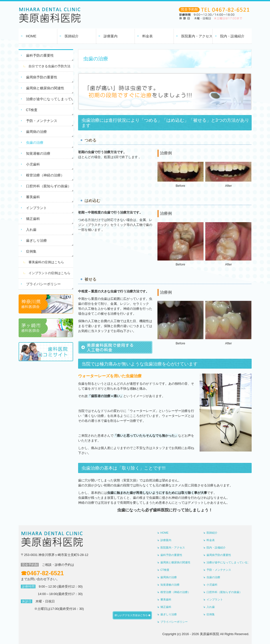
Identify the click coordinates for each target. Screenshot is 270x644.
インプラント (36, 208)
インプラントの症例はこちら (49, 273)
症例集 (31, 251)
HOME (31, 36)
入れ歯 (31, 230)
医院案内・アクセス (197, 36)
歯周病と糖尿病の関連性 (45, 88)
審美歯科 (33, 197)
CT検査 (32, 110)
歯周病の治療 (36, 132)
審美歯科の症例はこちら (46, 262)
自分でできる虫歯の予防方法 (49, 66)
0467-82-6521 (45, 573)
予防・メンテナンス (42, 121)
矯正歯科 (33, 219)
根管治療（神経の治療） (45, 175)
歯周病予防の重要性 (42, 77)
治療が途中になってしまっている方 (50, 99)
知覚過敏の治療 (38, 153)
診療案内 (111, 36)
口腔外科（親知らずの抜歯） (49, 186)
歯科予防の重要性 (40, 55)
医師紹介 (72, 36)
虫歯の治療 (35, 143)
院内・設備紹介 (232, 36)
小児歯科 (33, 164)
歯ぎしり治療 (36, 240)
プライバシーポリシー (43, 284)
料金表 (148, 36)
